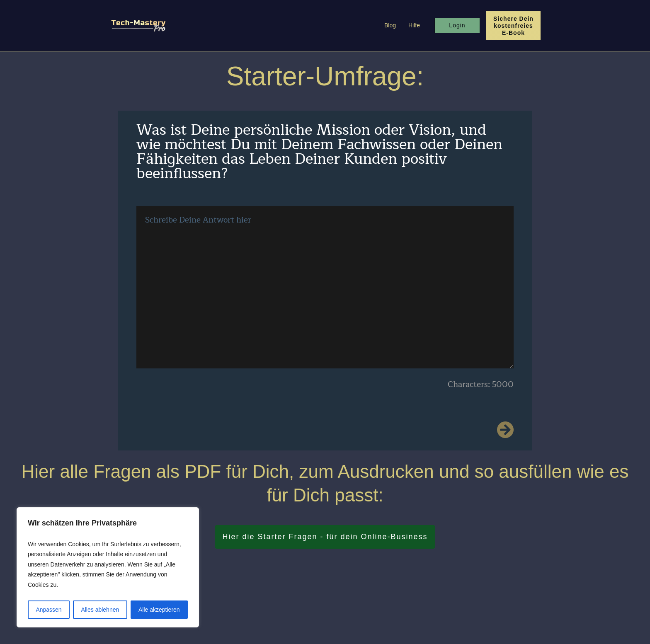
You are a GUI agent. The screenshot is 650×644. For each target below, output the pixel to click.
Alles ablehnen (100, 610)
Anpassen (49, 610)
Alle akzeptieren (159, 610)
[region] (108, 568)
